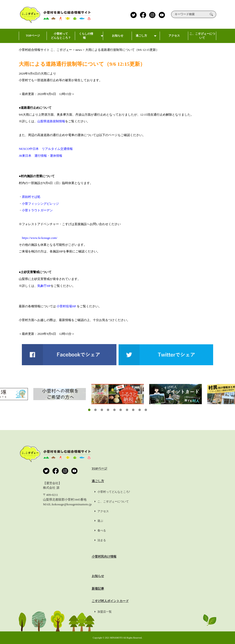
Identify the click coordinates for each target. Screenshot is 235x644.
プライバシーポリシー (201, 481)
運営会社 (192, 468)
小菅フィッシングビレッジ (40, 204)
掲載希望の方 (195, 506)
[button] (89, 410)
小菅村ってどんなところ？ (61, 38)
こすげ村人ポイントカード (160, 601)
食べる (150, 530)
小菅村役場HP (66, 306)
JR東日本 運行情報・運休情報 (41, 156)
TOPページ (33, 39)
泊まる (150, 540)
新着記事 (148, 589)
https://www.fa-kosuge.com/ (40, 238)
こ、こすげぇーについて (202, 38)
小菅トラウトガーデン (37, 210)
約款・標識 (193, 519)
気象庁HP (44, 286)
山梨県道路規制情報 (51, 121)
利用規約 (192, 494)
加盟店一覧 (153, 612)
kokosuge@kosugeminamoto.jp (72, 504)
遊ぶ (149, 521)
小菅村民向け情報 (154, 556)
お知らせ (118, 39)
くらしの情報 (89, 38)
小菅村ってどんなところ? (162, 492)
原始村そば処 (31, 197)
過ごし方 (146, 38)
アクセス (174, 39)
